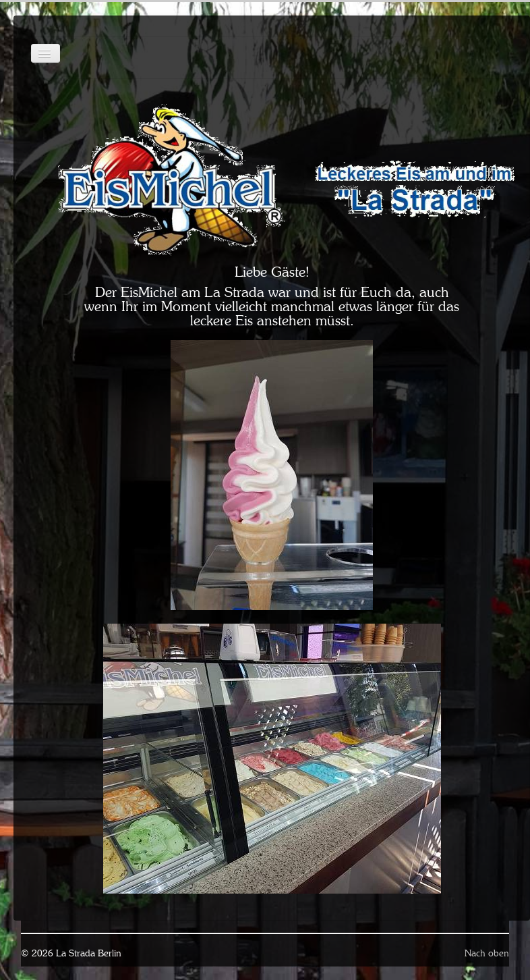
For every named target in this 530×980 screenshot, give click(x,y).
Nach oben (487, 953)
